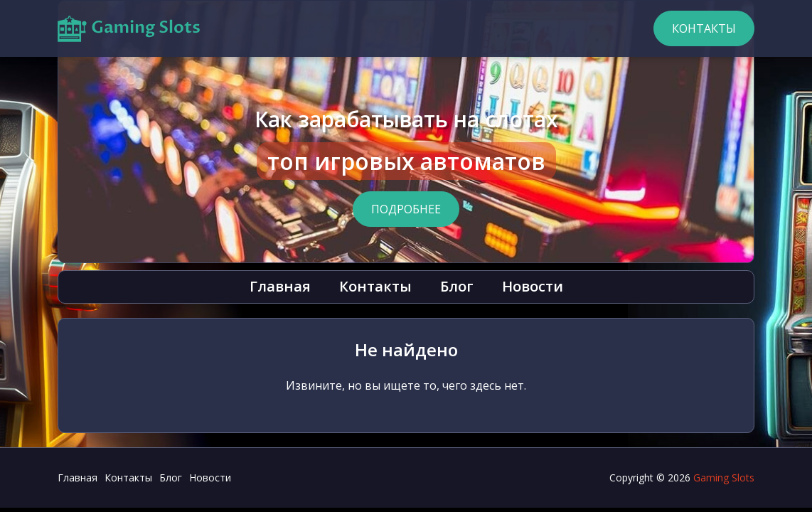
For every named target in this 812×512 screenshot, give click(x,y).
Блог (457, 286)
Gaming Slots (724, 478)
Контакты (704, 28)
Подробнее (406, 209)
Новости (533, 286)
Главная (280, 286)
